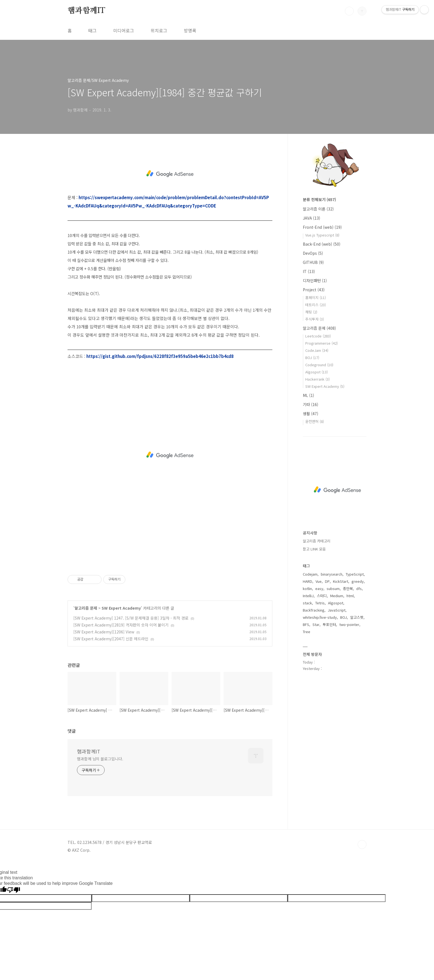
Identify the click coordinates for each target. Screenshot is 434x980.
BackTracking (314, 610)
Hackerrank (317, 379)
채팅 (311, 312)
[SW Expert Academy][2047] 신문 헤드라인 (111, 639)
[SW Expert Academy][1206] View (104, 632)
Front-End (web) (322, 227)
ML (308, 395)
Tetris (320, 603)
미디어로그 (124, 30)
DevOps (313, 253)
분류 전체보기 (319, 199)
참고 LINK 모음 (314, 549)
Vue (319, 581)
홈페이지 (316, 297)
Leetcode (318, 336)
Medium (337, 596)
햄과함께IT (86, 11)
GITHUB (313, 262)
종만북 (348, 588)
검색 (349, 11)
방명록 (190, 30)
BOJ (312, 358)
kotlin (307, 588)
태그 (92, 30)
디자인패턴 (315, 280)
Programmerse (321, 343)
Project (314, 290)
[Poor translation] (14, 890)
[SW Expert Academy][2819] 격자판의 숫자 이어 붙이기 (121, 625)
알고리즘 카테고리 (317, 541)
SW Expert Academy (121, 608)
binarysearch (332, 574)
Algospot (317, 372)
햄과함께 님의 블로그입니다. (100, 759)
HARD (308, 581)
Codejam (310, 574)
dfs (359, 588)
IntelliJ (308, 596)
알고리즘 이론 (318, 209)
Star (316, 624)
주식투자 (315, 319)
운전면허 (315, 421)
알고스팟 (357, 617)
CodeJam (317, 350)
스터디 (322, 596)
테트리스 (316, 305)
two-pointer (349, 624)
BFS (306, 624)
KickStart (341, 581)
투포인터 (329, 624)
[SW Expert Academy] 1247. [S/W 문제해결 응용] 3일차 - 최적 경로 (131, 618)
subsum (333, 588)
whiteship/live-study (320, 617)
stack (307, 603)
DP (327, 581)
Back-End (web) (322, 244)
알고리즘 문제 (86, 608)
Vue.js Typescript (322, 235)
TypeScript (355, 574)
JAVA (312, 218)
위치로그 (159, 30)
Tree (307, 632)
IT (309, 271)
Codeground (319, 365)
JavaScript (337, 610)
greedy (358, 581)
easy (319, 588)
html (350, 596)
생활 (311, 414)
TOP (362, 844)
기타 (311, 404)
